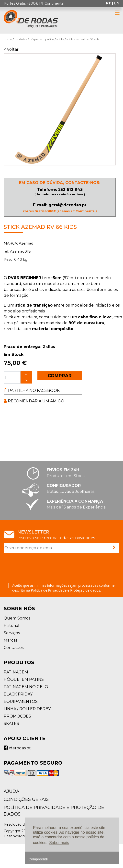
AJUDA (11, 791)
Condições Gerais (26, 799)
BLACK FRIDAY (18, 694)
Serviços (12, 633)
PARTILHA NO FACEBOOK (32, 391)
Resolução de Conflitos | (25, 824)
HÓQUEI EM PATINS (42, 39)
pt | (110, 3)
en (117, 3)
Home (8, 39)
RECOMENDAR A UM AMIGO (34, 401)
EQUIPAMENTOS (21, 701)
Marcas (11, 640)
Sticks (60, 39)
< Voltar (11, 49)
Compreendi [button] (38, 859)
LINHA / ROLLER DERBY (27, 709)
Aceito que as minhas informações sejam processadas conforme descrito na (63, 588)
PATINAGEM (16, 672)
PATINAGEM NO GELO (26, 687)
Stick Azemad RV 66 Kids (83, 39)
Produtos (21, 39)
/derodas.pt (17, 748)
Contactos (14, 648)
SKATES (11, 724)
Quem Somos (17, 618)
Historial (11, 626)
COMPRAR (60, 376)
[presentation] (41, 569)
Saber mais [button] (59, 843)
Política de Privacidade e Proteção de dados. (66, 590)
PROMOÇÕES (17, 716)
